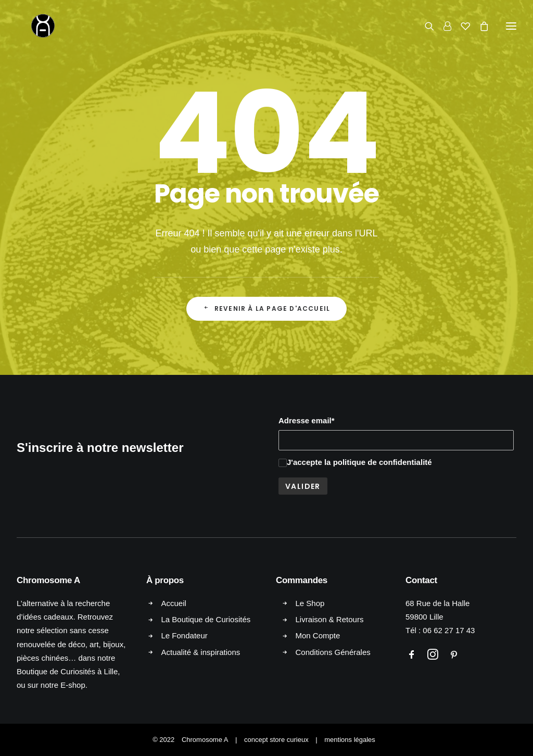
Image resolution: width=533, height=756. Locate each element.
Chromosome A (205, 740)
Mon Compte (318, 635)
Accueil (174, 603)
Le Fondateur (185, 635)
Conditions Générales (333, 652)
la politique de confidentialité (378, 462)
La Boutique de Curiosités (206, 619)
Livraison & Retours (330, 619)
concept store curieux (276, 740)
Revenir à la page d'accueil (267, 308)
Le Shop (310, 603)
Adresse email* (307, 420)
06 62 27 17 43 (449, 630)
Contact (421, 580)
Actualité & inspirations (201, 652)
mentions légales (350, 740)
